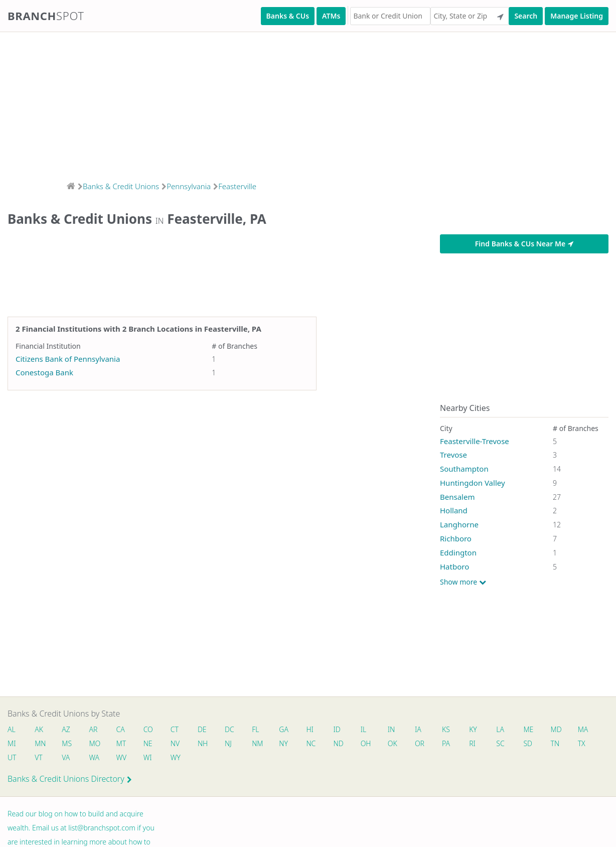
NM (257, 743)
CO (148, 729)
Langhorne (459, 524)
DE (202, 729)
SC (501, 743)
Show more (463, 582)
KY (474, 729)
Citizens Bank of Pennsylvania (68, 359)
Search (526, 16)
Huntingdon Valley (473, 483)
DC (229, 729)
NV (175, 743)
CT (175, 729)
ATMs (331, 16)
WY (176, 757)
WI (148, 757)
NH (203, 743)
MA (583, 729)
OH (366, 743)
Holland (454, 510)
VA (66, 757)
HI (310, 729)
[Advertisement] (301, 103)
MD (556, 729)
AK (39, 729)
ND (339, 743)
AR (94, 729)
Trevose (453, 455)
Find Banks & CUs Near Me (524, 244)
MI (12, 743)
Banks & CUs (288, 16)
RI (473, 743)
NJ (228, 743)
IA (419, 729)
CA (121, 729)
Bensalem (457, 497)
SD (528, 743)
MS (67, 743)
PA (446, 743)
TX (582, 743)
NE (148, 743)
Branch (46, 16)
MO (94, 743)
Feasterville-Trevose (475, 441)
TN (555, 743)
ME (529, 729)
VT (39, 757)
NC (311, 743)
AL (12, 729)
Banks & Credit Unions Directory (70, 779)
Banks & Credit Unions (121, 186)
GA (284, 729)
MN (40, 743)
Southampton (464, 469)
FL (256, 729)
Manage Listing (577, 16)
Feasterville (237, 186)
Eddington (458, 552)
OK (393, 743)
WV (121, 757)
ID (337, 729)
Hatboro (454, 567)
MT (121, 743)
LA (501, 729)
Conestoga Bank (44, 372)
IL (364, 729)
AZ (66, 729)
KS (446, 729)
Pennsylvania (189, 186)
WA (94, 757)
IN (392, 729)
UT (12, 757)
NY (284, 743)
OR (420, 743)
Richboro (456, 538)
